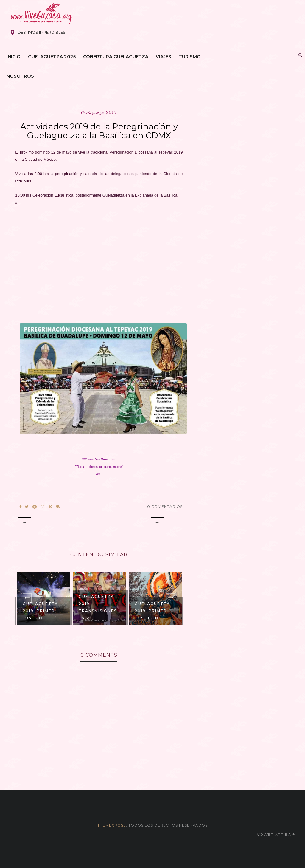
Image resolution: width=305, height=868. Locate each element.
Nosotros (20, 76)
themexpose (112, 825)
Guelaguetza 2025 (52, 57)
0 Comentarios (165, 506)
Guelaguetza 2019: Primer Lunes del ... (40, 611)
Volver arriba (276, 834)
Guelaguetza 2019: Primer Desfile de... (152, 611)
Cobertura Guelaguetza (116, 57)
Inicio (14, 57)
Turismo (190, 57)
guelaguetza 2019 (99, 112)
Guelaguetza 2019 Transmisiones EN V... (98, 607)
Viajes (164, 57)
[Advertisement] (99, 262)
